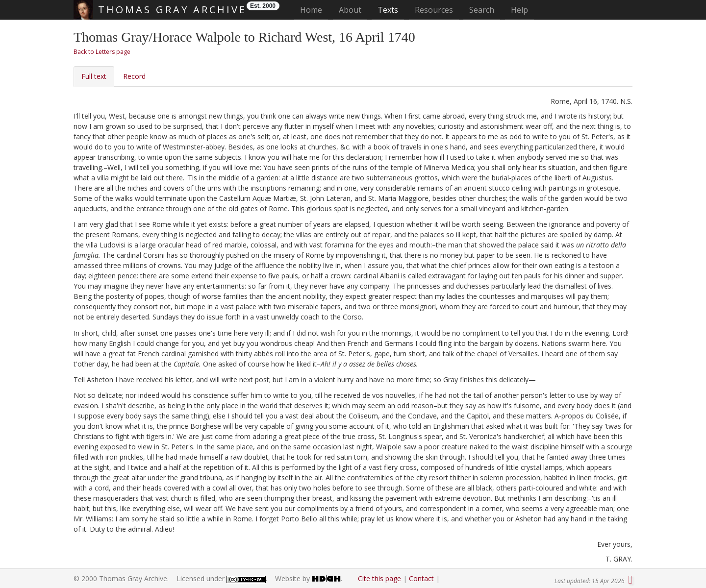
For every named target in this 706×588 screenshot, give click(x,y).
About (350, 10)
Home (314, 10)
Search (482, 10)
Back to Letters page (102, 52)
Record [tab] (134, 76)
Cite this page (379, 578)
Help (519, 10)
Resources (434, 10)
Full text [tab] (94, 76)
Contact (421, 578)
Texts (388, 10)
